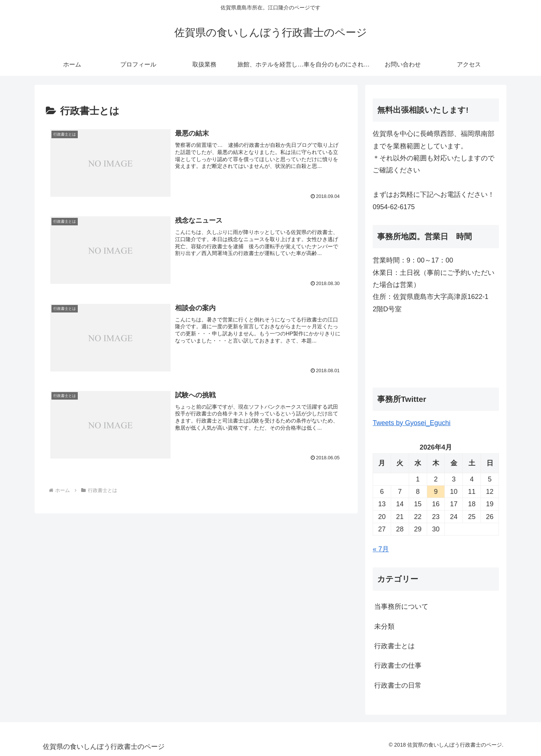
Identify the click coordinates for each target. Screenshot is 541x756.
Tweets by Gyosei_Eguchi (412, 423)
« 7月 (381, 549)
